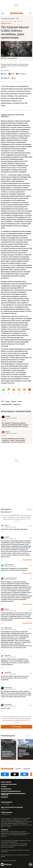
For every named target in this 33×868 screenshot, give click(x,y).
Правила (29, 509)
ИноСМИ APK (4, 797)
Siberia (7, 609)
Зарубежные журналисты (9, 784)
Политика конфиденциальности (11, 791)
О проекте (4, 787)
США (17, 19)
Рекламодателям (6, 789)
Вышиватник (9, 565)
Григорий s (8, 705)
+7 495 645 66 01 (6, 814)
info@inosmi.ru (5, 809)
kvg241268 (8, 672)
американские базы (7, 405)
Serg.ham (7, 655)
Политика (18, 769)
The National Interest (8, 19)
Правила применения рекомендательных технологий (13, 794)
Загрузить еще (17, 727)
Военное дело (17, 405)
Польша (8, 401)
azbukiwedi (8, 628)
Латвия (20, 401)
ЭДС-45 (7, 525)
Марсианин (8, 688)
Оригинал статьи (6, 23)
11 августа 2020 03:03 (6, 21)
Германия (14, 401)
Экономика (27, 769)
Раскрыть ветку (27, 560)
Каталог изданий (6, 782)
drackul (7, 537)
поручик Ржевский (11, 578)
